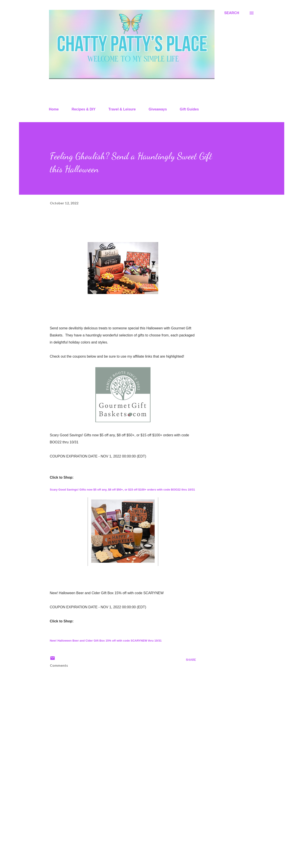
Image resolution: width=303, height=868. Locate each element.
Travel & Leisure (122, 109)
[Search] (232, 13)
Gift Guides (189, 109)
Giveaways (158, 109)
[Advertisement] (116, 813)
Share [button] (191, 660)
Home (54, 109)
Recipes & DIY (83, 109)
